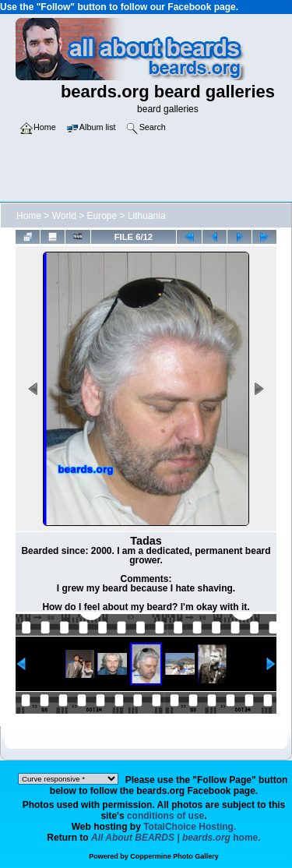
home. (176, 838)
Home (29, 216)
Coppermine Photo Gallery (174, 856)
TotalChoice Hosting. (190, 827)
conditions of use (165, 816)
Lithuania (147, 216)
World (64, 216)
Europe (102, 216)
